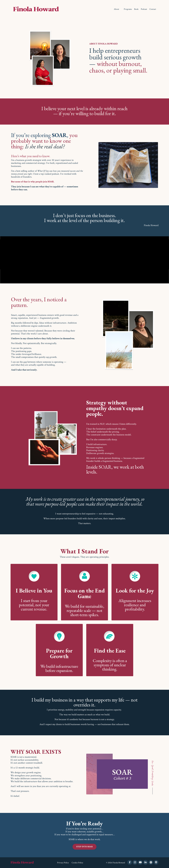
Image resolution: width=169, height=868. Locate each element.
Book (136, 9)
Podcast (144, 9)
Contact (153, 9)
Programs (128, 9)
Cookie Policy (77, 863)
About (116, 9)
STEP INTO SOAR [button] (84, 847)
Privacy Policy (63, 863)
